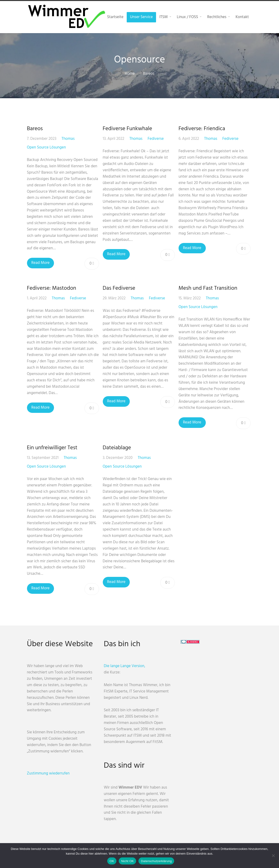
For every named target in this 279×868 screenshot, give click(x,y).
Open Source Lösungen (46, 147)
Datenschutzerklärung (156, 861)
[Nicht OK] (273, 856)
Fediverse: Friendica (203, 129)
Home (130, 74)
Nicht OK (127, 861)
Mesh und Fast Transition (209, 288)
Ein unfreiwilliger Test (52, 448)
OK (112, 861)
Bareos (35, 129)
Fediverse (156, 139)
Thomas (68, 139)
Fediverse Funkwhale (128, 129)
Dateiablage (118, 448)
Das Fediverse (120, 288)
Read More (41, 263)
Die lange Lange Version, (127, 666)
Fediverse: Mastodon (52, 288)
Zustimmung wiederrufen (48, 773)
